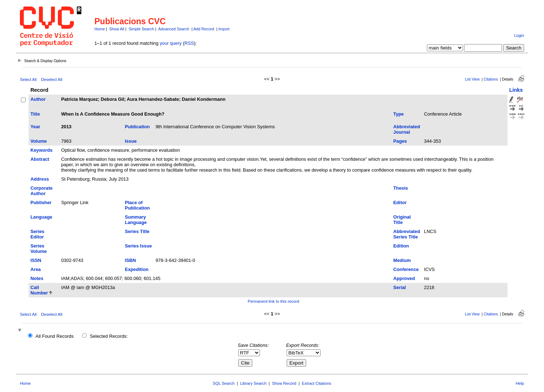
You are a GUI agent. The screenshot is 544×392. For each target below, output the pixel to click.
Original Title (402, 220)
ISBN (130, 260)
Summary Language (136, 220)
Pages (400, 141)
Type (399, 114)
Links (516, 90)
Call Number (39, 290)
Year (35, 127)
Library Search (253, 383)
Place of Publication (137, 205)
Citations (491, 79)
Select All (28, 79)
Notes (37, 278)
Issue (131, 141)
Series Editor (37, 234)
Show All (117, 29)
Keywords (41, 150)
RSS (189, 43)
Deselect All (52, 79)
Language (41, 217)
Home (100, 29)
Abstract (40, 159)
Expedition (136, 269)
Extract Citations (316, 383)
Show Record (284, 383)
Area (35, 269)
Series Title (137, 231)
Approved (404, 278)
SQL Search (224, 383)
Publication (137, 127)
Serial (400, 287)
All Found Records (54, 336)
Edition (401, 246)
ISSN (36, 260)
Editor (400, 203)
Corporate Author (41, 191)
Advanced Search (174, 29)
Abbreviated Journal (407, 129)
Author (38, 99)
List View (472, 79)
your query (171, 43)
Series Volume (38, 249)
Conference (406, 269)
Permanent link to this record (273, 301)
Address (40, 179)
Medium (402, 260)
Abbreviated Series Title (407, 234)
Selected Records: (109, 336)
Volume (38, 141)
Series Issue (138, 246)
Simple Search (142, 29)
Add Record (204, 29)
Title (35, 114)
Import (224, 29)
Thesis (401, 188)
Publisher (41, 203)
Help (520, 383)
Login (519, 35)
